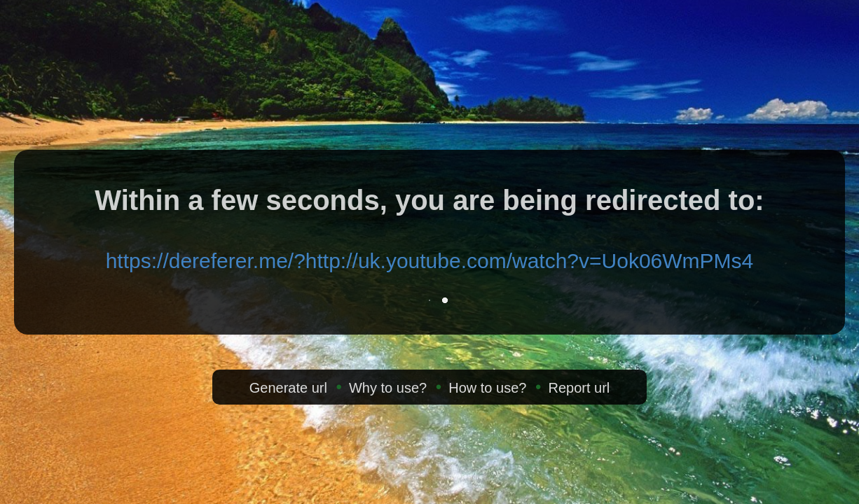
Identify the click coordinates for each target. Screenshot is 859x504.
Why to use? (388, 388)
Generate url (288, 388)
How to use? (487, 388)
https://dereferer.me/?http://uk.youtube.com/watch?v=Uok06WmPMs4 (430, 261)
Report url (579, 388)
